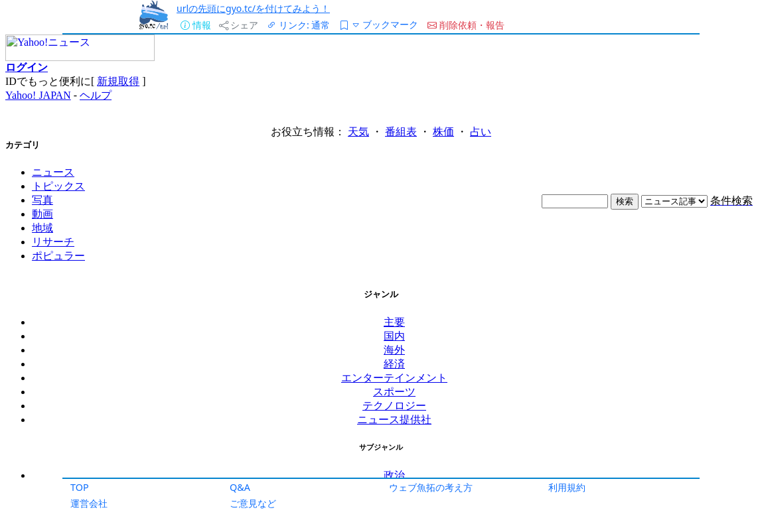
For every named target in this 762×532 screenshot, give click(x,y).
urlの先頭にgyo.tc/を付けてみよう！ (253, 8)
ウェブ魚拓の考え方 (431, 487)
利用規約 (567, 487)
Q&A (240, 487)
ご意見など (253, 503)
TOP (80, 487)
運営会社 (89, 503)
